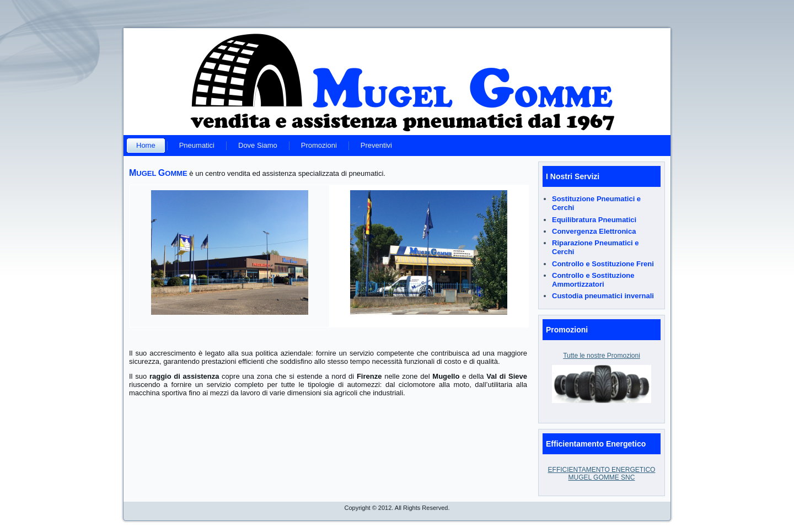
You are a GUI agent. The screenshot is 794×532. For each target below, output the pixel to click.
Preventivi (376, 145)
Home (146, 145)
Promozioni (319, 145)
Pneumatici (197, 145)
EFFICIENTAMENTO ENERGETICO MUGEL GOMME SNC (602, 474)
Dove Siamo (258, 145)
